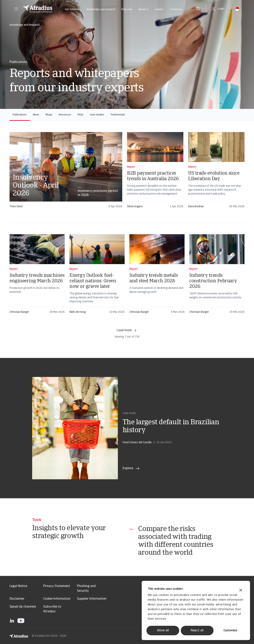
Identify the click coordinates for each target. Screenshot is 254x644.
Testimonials (118, 115)
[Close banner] (241, 591)
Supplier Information (92, 599)
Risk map (127, 9)
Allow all (163, 631)
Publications (20, 115)
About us (143, 9)
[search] (198, 9)
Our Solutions (73, 9)
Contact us (176, 9)
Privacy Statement (57, 586)
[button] (16, 9)
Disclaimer (17, 599)
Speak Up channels (23, 607)
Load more (127, 330)
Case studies (97, 115)
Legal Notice (18, 586)
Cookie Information (57, 599)
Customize (230, 631)
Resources (65, 115)
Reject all (197, 631)
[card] (66, 172)
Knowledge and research (101, 9)
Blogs (49, 115)
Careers (159, 9)
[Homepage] (38, 9)
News (36, 115)
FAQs (80, 115)
